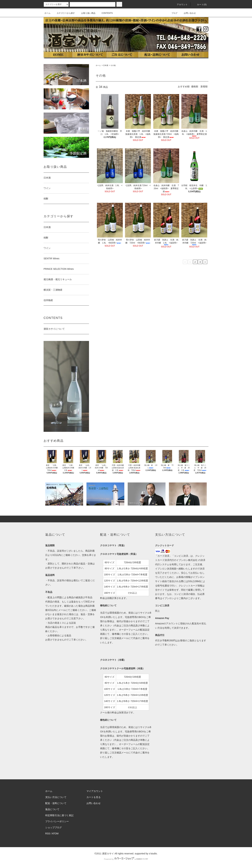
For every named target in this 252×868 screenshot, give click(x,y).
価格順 (195, 86)
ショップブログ (53, 827)
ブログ (172, 13)
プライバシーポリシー (57, 821)
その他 (113, 65)
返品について (52, 809)
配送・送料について (56, 803)
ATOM (55, 834)
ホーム (47, 13)
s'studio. (153, 854)
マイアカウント (95, 791)
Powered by (126, 859)
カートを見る (94, 797)
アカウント (180, 5)
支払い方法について (56, 797)
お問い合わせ (188, 13)
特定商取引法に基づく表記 (59, 815)
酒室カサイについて (54, 329)
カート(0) (200, 5)
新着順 (204, 86)
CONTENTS (105, 13)
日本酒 (106, 65)
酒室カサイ (108, 854)
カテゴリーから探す (64, 13)
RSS (48, 834)
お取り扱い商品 (86, 13)
